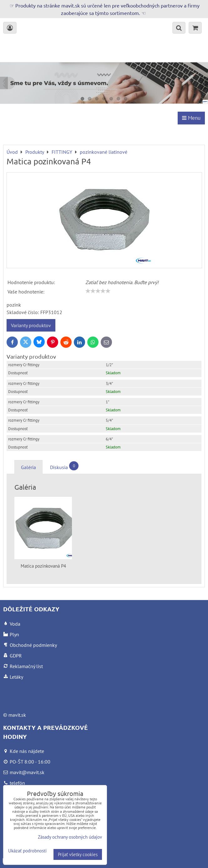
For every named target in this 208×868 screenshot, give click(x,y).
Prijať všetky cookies (78, 854)
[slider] (98, 291)
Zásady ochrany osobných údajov (70, 837)
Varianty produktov (31, 325)
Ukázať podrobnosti (27, 851)
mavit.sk (17, 715)
